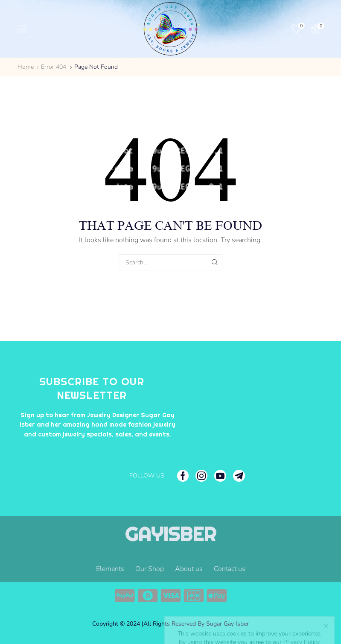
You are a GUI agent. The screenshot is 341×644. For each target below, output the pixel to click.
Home (26, 67)
